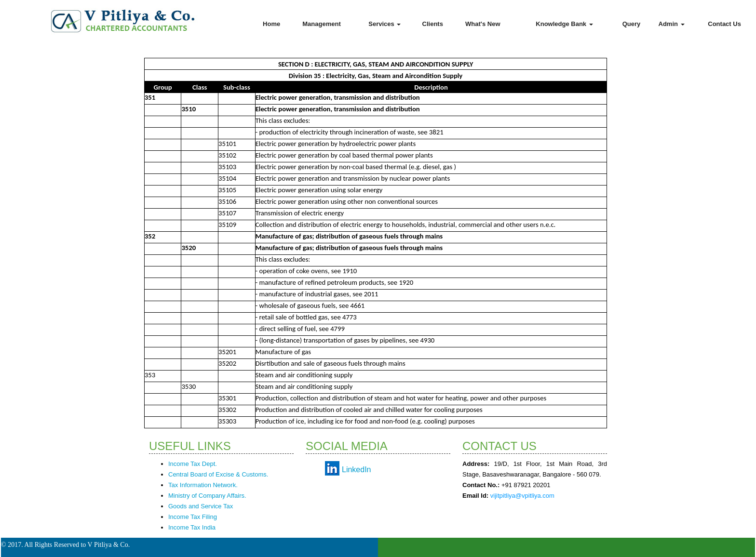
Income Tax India (192, 527)
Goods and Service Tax (201, 506)
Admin (672, 24)
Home (271, 24)
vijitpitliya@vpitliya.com (522, 496)
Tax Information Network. (203, 485)
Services (385, 24)
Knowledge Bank (564, 24)
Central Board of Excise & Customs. (218, 474)
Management (321, 24)
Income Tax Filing (193, 517)
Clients (433, 24)
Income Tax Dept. (193, 464)
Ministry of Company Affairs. (207, 496)
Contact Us (724, 24)
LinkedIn (357, 470)
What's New (483, 24)
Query (632, 24)
